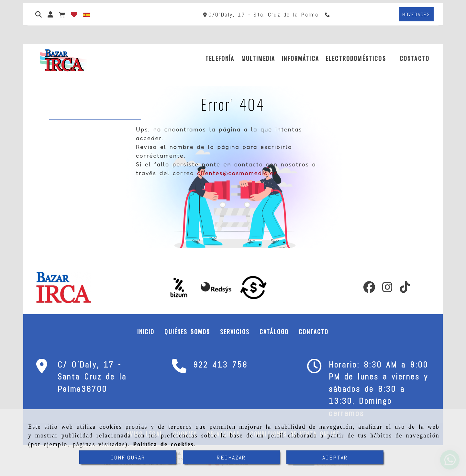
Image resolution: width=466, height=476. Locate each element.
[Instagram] (387, 289)
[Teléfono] (328, 14)
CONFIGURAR (128, 457)
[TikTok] (405, 289)
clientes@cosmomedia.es (237, 173)
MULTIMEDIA (258, 58)
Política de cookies (163, 444)
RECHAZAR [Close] (231, 457)
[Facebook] (369, 289)
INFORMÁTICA (300, 58)
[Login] (74, 14)
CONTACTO (415, 58)
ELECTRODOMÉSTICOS (356, 58)
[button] (50, 14)
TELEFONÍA (220, 58)
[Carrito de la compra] (62, 14)
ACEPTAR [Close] (335, 457)
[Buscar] (39, 14)
